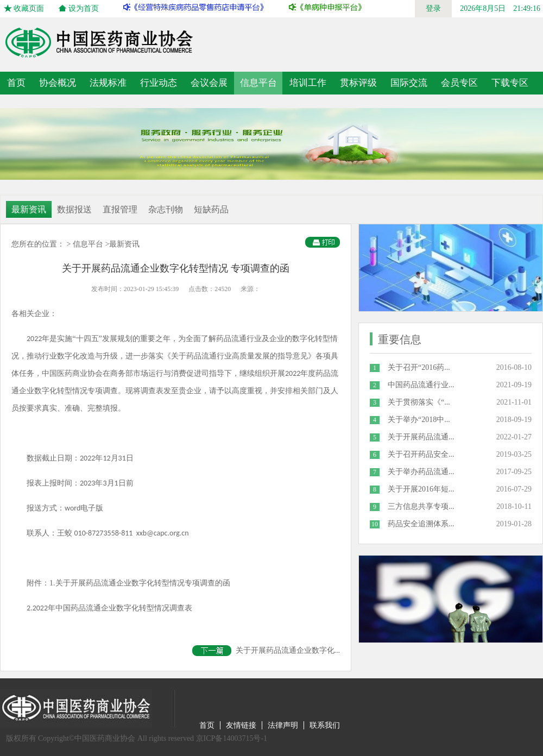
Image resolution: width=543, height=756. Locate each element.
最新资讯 (29, 209)
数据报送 (74, 209)
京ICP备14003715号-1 (232, 738)
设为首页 (84, 8)
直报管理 (120, 209)
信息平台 (88, 244)
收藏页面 (29, 8)
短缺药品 (211, 209)
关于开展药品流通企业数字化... (266, 651)
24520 (223, 289)
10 (375, 524)
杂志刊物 (166, 209)
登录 (433, 8)
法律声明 (283, 725)
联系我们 (325, 725)
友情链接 (241, 725)
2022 (40, 608)
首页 (16, 83)
